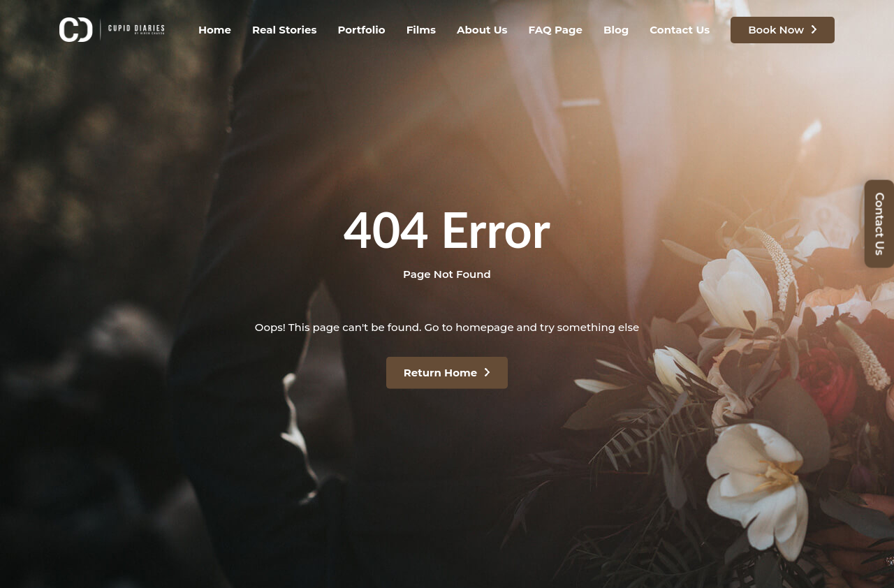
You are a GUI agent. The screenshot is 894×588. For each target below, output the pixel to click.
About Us (482, 30)
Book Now (776, 30)
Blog (616, 30)
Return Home (441, 373)
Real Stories (284, 30)
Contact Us (680, 30)
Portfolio (361, 30)
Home (215, 30)
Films (421, 30)
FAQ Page (556, 30)
